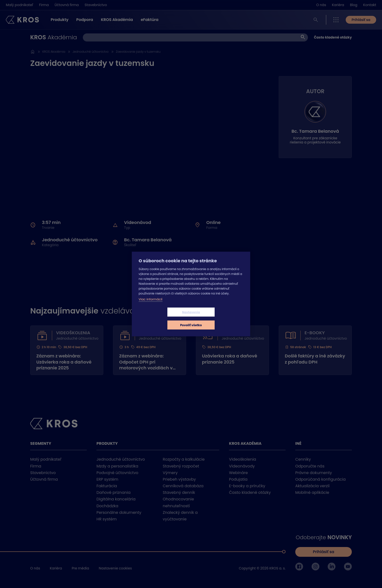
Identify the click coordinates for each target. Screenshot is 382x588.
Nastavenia (162, 319)
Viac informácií (151, 306)
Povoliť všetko (220, 319)
